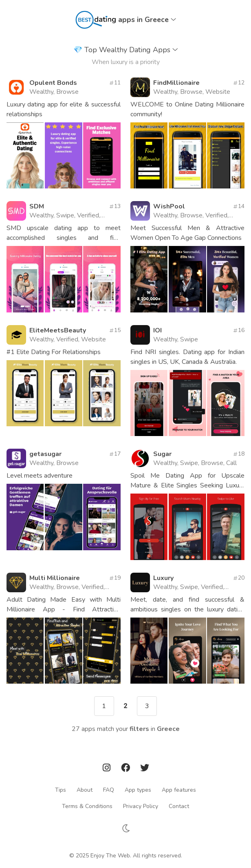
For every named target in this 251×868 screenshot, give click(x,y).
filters (139, 729)
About (85, 789)
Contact (179, 806)
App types (138, 789)
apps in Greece (147, 20)
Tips (61, 789)
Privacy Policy (141, 806)
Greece (168, 729)
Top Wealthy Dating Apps (126, 50)
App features (179, 789)
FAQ (109, 789)
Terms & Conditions (87, 806)
